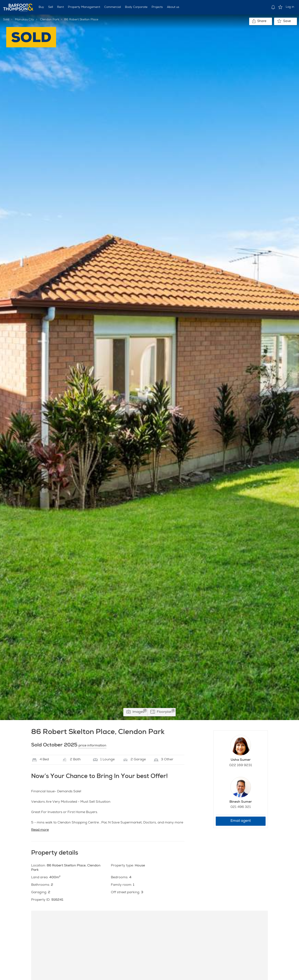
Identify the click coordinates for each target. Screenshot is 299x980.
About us (173, 7)
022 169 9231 (241, 766)
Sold (6, 20)
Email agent (241, 821)
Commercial (113, 7)
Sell (51, 7)
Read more (40, 830)
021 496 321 (241, 807)
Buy (41, 7)
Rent (60, 7)
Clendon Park (50, 20)
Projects (157, 7)
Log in (290, 7)
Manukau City (25, 20)
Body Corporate (136, 7)
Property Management (84, 7)
